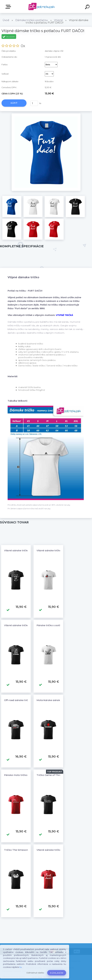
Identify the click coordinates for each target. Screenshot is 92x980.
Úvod (6, 20)
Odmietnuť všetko (35, 973)
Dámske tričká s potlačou (32, 20)
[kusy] (34, 103)
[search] (88, 7)
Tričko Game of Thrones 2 (52, 775)
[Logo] (42, 6)
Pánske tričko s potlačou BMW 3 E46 (59, 625)
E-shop (9, 7)
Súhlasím (57, 973)
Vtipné (58, 20)
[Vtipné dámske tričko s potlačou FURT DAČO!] (46, 114)
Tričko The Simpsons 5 (18, 850)
